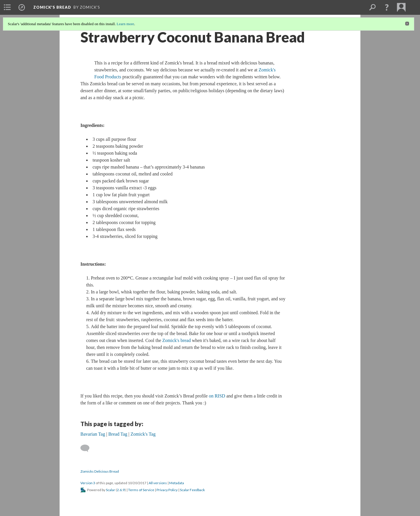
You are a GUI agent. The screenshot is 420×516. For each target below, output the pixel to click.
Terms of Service (141, 490)
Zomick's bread (176, 340)
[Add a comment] (87, 448)
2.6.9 (121, 490)
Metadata (177, 483)
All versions (158, 483)
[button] (387, 7)
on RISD (217, 396)
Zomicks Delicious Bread (100, 471)
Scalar (110, 490)
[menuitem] (7, 7)
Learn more (125, 24)
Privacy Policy (167, 490)
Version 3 (88, 483)
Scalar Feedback (192, 490)
